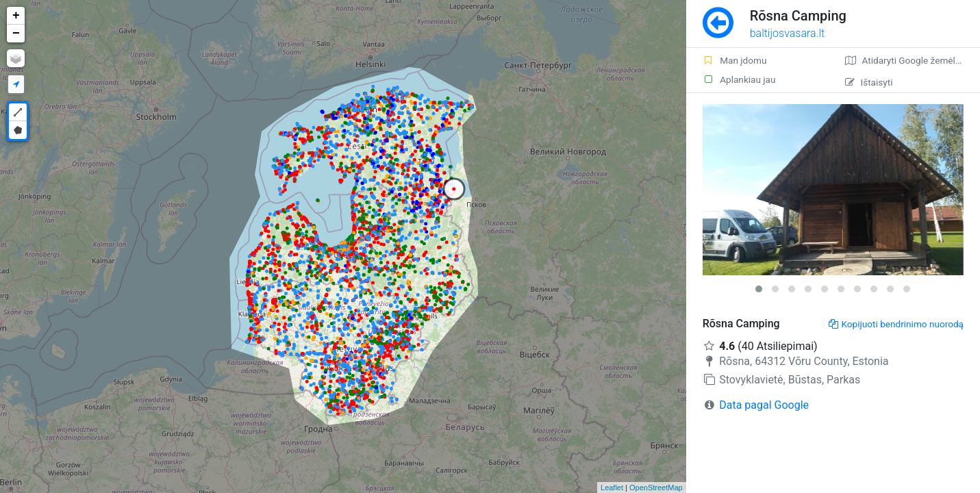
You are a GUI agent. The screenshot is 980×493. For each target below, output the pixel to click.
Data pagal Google (764, 405)
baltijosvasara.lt (788, 33)
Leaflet (612, 488)
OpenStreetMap (656, 488)
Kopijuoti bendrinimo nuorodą (896, 324)
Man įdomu (735, 60)
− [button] (16, 34)
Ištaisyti (869, 82)
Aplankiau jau (739, 79)
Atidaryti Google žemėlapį (906, 60)
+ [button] (16, 16)
